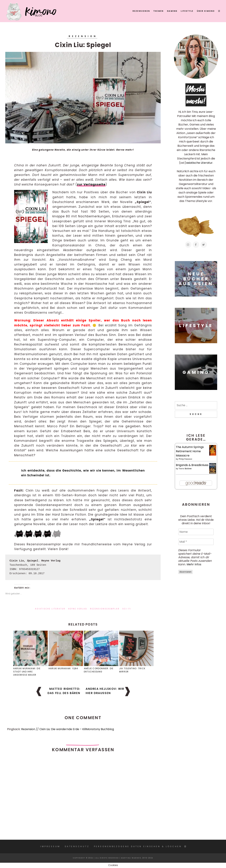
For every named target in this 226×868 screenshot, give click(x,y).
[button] (83, 98)
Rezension (83, 36)
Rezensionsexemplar (105, 609)
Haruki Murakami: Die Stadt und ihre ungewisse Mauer (27, 672)
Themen (158, 11)
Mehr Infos (194, 564)
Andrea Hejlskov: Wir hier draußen (105, 691)
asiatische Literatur (50, 609)
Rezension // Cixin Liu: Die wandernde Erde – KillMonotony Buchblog (68, 729)
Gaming (172, 11)
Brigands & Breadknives (192, 465)
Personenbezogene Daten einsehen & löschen (138, 846)
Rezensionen (141, 11)
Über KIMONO (206, 11)
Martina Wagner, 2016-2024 (137, 858)
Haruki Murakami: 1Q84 (63, 668)
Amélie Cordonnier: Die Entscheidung (99, 670)
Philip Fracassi (185, 459)
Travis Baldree (185, 469)
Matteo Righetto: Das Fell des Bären (64, 691)
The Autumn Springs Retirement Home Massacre (190, 451)
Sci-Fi (127, 609)
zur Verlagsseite (91, 184)
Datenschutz (77, 846)
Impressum (50, 846)
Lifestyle (187, 11)
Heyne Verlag (78, 609)
